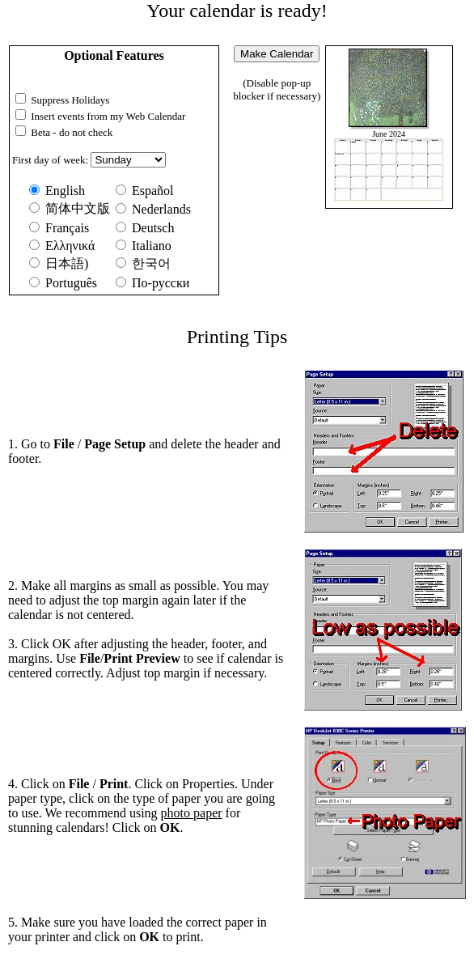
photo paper (192, 813)
